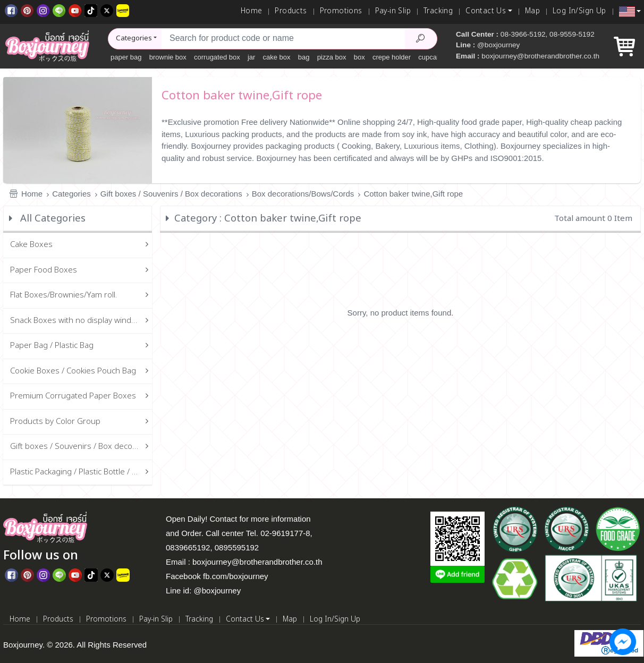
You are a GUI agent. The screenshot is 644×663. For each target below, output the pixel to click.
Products (291, 11)
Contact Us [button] (486, 11)
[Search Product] (421, 39)
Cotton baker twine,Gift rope (413, 194)
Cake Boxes (81, 245)
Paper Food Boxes (81, 271)
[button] (630, 12)
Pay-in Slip (393, 11)
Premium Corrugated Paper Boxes (81, 397)
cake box (277, 57)
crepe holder (392, 57)
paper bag (126, 57)
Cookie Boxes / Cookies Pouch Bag (81, 372)
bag (304, 57)
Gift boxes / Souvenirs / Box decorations (171, 194)
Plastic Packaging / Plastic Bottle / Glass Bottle (81, 473)
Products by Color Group (81, 422)
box (359, 57)
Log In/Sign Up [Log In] (579, 11)
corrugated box (217, 57)
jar (251, 57)
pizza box (332, 57)
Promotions (341, 11)
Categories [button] (134, 38)
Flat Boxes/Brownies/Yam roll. (81, 296)
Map (532, 11)
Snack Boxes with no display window (81, 321)
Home (252, 11)
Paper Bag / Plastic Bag (81, 346)
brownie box (168, 57)
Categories (71, 194)
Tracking (438, 11)
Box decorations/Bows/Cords (303, 194)
